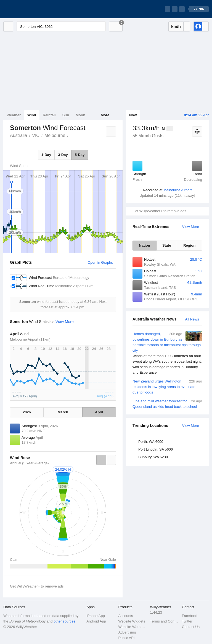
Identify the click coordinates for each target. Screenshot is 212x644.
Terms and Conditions (164, 621)
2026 (27, 412)
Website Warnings (132, 627)
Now (133, 115)
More (105, 115)
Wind (32, 115)
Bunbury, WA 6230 (153, 457)
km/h (176, 26)
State (167, 245)
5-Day (80, 155)
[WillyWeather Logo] (29, 9)
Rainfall (49, 115)
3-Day (63, 155)
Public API (126, 638)
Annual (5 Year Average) (29, 463)
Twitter (187, 621)
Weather (14, 115)
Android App (96, 621)
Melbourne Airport (178, 190)
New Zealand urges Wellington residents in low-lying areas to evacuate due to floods (167, 386)
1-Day (46, 155)
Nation (144, 245)
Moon (80, 115)
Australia (18, 135)
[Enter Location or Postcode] (61, 26)
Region (189, 245)
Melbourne (55, 135)
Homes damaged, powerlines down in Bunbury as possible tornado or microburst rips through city (167, 353)
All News (192, 319)
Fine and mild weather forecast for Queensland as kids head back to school (167, 404)
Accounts (125, 616)
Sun (66, 115)
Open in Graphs (100, 262)
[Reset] (91, 26)
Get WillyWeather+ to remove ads (159, 211)
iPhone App (96, 616)
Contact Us (191, 627)
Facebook (190, 616)
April (99, 412)
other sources (64, 621)
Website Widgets (132, 621)
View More (191, 227)
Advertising (127, 632)
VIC (36, 135)
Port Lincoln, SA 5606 (156, 449)
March (63, 412)
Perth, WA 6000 (151, 442)
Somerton (71, 135)
